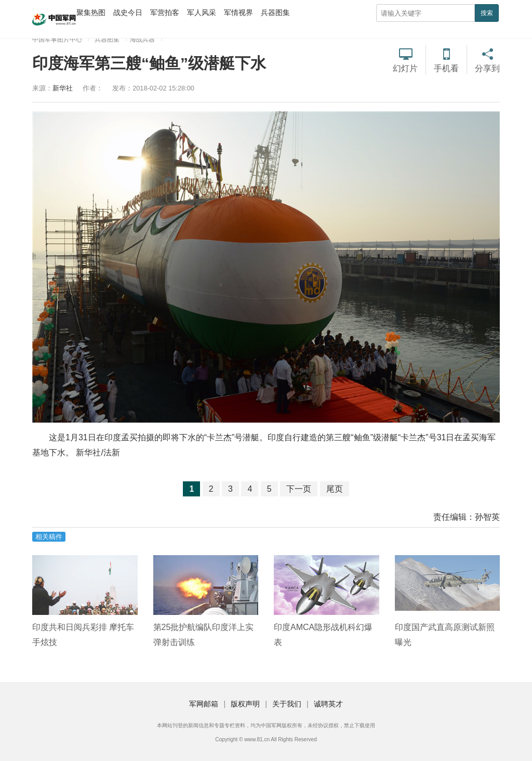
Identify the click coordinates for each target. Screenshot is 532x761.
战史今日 (128, 12)
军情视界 (238, 12)
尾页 (335, 489)
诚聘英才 (328, 704)
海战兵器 (142, 40)
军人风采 (202, 12)
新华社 (63, 88)
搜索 (487, 13)
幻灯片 (405, 68)
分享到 (487, 68)
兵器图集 (275, 12)
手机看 (446, 68)
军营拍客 (165, 12)
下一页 (299, 489)
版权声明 (245, 704)
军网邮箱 (204, 704)
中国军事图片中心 (57, 40)
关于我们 (287, 704)
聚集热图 (91, 12)
